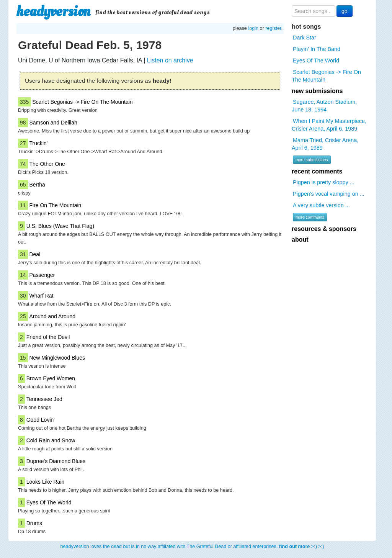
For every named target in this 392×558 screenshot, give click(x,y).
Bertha (37, 185)
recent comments (317, 171)
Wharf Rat (41, 296)
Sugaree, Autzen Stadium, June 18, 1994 (324, 106)
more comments (310, 217)
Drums (34, 523)
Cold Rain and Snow (51, 440)
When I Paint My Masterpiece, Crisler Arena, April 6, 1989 (329, 125)
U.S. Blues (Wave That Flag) (60, 226)
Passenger (42, 275)
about (300, 240)
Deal (35, 254)
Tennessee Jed (44, 399)
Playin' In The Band (317, 49)
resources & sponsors (324, 229)
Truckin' (38, 143)
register (273, 28)
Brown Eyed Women (51, 378)
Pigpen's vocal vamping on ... (329, 194)
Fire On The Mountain (55, 205)
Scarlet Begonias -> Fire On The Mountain (82, 102)
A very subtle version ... (321, 205)
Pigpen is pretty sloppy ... (324, 182)
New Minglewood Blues (57, 358)
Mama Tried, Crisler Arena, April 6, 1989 (325, 144)
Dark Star (305, 38)
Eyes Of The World (49, 502)
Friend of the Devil (48, 337)
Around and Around (52, 316)
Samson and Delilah (53, 123)
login (253, 28)
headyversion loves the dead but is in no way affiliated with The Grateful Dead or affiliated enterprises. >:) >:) (192, 547)
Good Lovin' (41, 420)
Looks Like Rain (46, 482)
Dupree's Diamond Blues (56, 461)
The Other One (47, 164)
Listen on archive (170, 60)
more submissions (312, 160)
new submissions (317, 91)
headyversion (53, 11)
